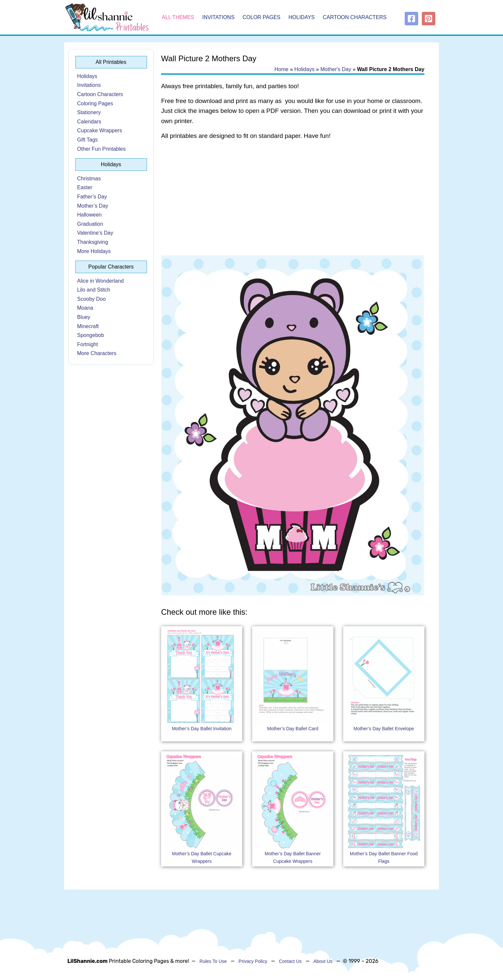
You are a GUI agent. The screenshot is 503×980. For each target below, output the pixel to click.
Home (282, 69)
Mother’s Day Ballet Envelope (384, 729)
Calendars (89, 122)
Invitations (218, 17)
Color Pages (262, 17)
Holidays (302, 17)
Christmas (89, 179)
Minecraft (88, 326)
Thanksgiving (93, 242)
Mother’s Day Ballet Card (293, 729)
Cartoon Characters (355, 17)
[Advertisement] (293, 198)
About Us (323, 961)
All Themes (178, 17)
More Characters (97, 353)
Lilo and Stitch (94, 290)
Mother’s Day (93, 206)
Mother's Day (336, 69)
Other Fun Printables (102, 149)
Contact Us (290, 961)
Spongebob (91, 335)
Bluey (84, 317)
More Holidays (94, 251)
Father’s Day (92, 197)
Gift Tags (88, 140)
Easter (85, 187)
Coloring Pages (95, 103)
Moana (85, 308)
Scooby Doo (92, 299)
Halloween (90, 215)
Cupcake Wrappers (100, 130)
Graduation (90, 224)
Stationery (89, 112)
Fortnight (88, 344)
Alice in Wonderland (101, 281)
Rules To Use (213, 961)
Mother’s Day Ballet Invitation (202, 729)
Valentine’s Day (95, 233)
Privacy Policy (253, 961)
